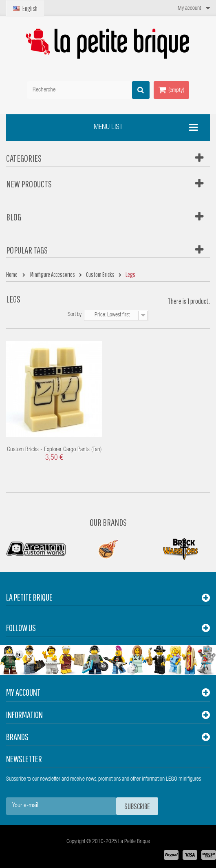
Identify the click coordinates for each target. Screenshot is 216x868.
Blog (14, 217)
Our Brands (108, 522)
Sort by (75, 315)
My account (23, 692)
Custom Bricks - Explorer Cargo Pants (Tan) (54, 450)
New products (29, 184)
